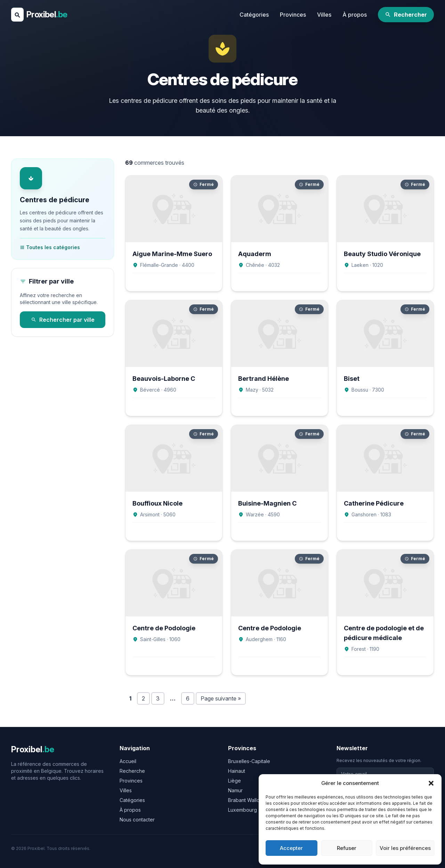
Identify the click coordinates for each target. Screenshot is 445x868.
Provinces (293, 15)
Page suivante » (221, 698)
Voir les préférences (405, 848)
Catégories (254, 15)
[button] (431, 783)
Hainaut (237, 771)
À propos (355, 15)
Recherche (132, 771)
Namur (235, 790)
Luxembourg (242, 810)
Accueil (128, 761)
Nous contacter (137, 820)
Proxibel (47, 14)
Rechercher (406, 15)
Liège (234, 781)
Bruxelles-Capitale (249, 761)
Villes (324, 15)
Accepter (291, 848)
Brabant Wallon (245, 800)
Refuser (347, 848)
